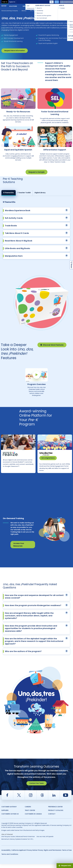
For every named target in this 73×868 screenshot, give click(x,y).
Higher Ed (12, 2)
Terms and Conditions (10, 858)
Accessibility (6, 854)
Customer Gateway (9, 811)
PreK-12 (5, 2)
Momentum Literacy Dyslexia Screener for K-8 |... (18, 843)
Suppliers (5, 814)
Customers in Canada (33, 818)
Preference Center (55, 811)
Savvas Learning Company (10, 11)
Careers (28, 811)
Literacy (24, 11)
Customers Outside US (10, 818)
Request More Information (15, 51)
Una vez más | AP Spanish (45, 840)
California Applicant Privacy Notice (24, 854)
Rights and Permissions (53, 854)
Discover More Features (52, 345)
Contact (65, 6)
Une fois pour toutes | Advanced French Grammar (18, 840)
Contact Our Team (37, 787)
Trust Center (30, 814)
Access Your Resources (19, 549)
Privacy (40, 854)
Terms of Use (67, 854)
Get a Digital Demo (48, 458)
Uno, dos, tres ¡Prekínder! (38, 11)
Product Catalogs (56, 814)
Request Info (65, 866)
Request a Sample (36, 172)
